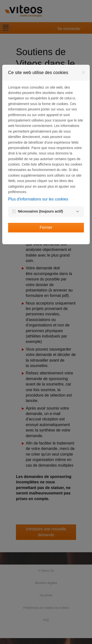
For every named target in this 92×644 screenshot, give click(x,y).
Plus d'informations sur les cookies (38, 199)
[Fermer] (83, 72)
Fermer (46, 227)
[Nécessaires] (78, 212)
